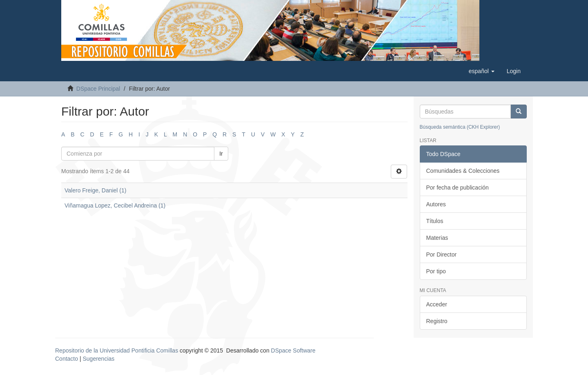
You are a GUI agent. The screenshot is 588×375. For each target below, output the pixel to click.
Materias (437, 238)
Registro (437, 321)
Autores (436, 204)
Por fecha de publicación (458, 187)
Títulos (435, 221)
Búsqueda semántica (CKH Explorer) (460, 127)
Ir (221, 154)
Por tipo (436, 271)
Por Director (442, 254)
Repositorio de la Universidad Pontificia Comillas (117, 350)
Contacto (67, 359)
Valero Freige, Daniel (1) (95, 190)
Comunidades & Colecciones (463, 171)
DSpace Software (293, 350)
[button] (482, 71)
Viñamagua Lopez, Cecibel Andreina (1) (115, 205)
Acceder (437, 304)
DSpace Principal (98, 89)
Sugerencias (98, 359)
